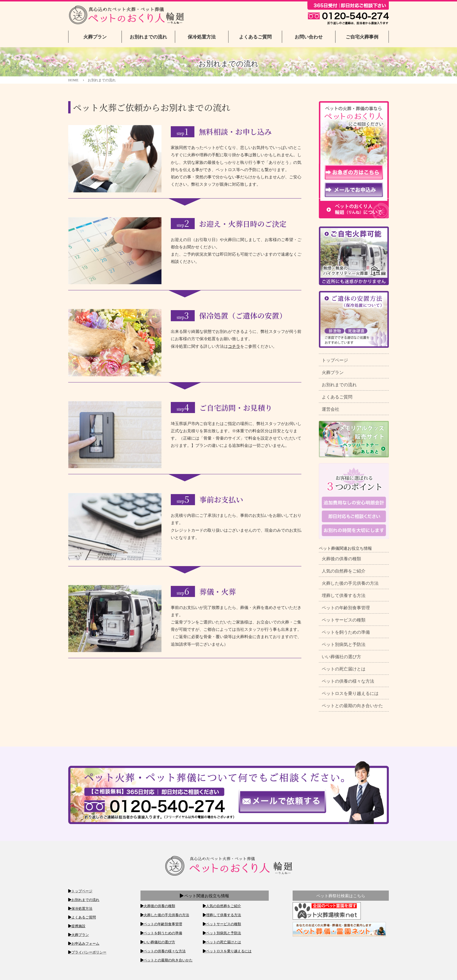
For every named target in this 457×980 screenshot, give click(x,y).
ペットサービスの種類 (344, 620)
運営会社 (331, 409)
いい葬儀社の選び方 (341, 657)
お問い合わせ (309, 37)
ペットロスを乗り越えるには (350, 693)
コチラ (234, 346)
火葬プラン (95, 37)
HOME (73, 80)
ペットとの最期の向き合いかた (352, 706)
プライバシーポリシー (89, 952)
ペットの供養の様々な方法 (348, 681)
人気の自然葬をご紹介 (344, 571)
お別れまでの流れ (148, 37)
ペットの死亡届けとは (344, 669)
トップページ (335, 360)
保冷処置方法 (202, 37)
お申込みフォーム (85, 944)
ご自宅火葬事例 (362, 37)
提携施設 (78, 926)
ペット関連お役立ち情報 (205, 896)
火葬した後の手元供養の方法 (350, 583)
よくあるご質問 (255, 37)
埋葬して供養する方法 (344, 596)
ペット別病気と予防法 (344, 644)
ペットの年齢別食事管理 (346, 608)
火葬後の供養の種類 (341, 559)
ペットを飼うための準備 (346, 632)
